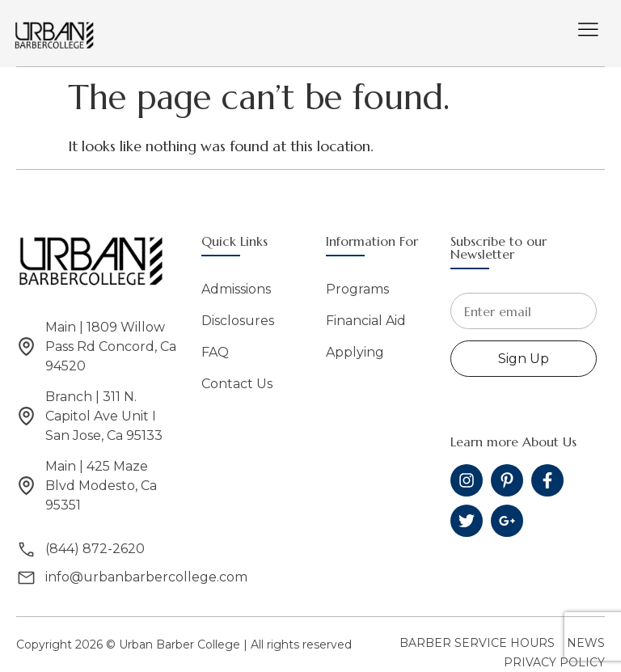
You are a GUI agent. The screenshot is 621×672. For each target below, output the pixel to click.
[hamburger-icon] (588, 31)
